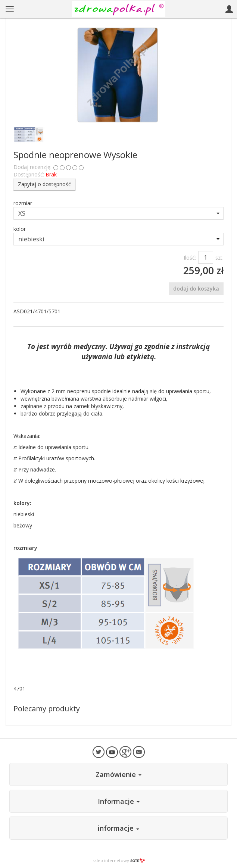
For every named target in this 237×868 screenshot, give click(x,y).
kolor (20, 229)
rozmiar (23, 203)
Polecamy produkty (47, 709)
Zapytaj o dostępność (44, 184)
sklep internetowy (119, 860)
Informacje (119, 801)
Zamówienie (118, 774)
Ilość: (190, 258)
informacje (118, 828)
